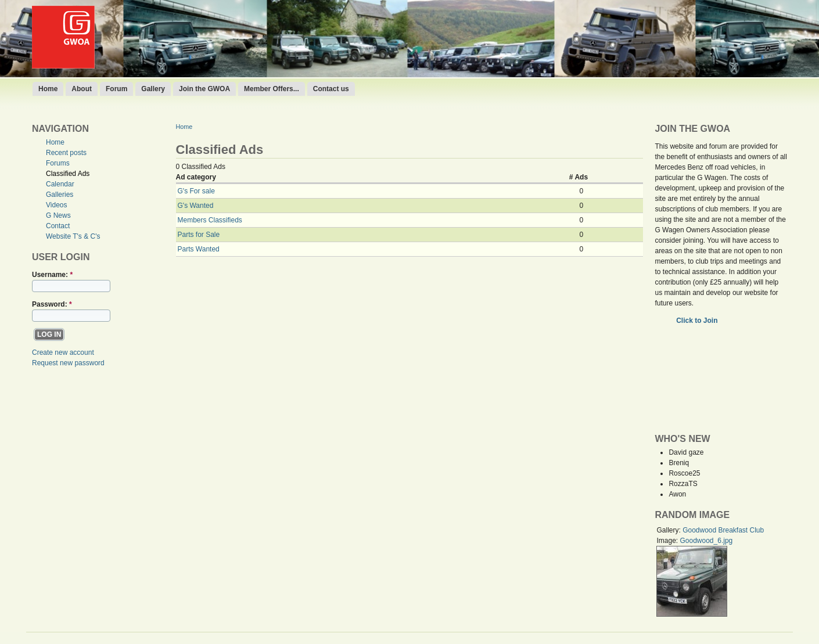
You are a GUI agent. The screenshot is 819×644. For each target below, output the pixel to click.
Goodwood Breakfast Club (723, 530)
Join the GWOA (204, 89)
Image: (668, 541)
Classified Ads (68, 174)
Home (48, 89)
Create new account (63, 352)
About (82, 89)
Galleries (60, 195)
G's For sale (196, 191)
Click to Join (698, 321)
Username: (52, 275)
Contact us (331, 89)
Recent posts (66, 153)
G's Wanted (196, 206)
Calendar (60, 184)
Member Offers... (272, 89)
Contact (58, 226)
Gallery (153, 89)
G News (58, 215)
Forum (116, 89)
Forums (58, 163)
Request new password (68, 363)
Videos (56, 205)
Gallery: (669, 530)
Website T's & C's (73, 236)
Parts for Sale (199, 235)
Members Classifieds (210, 220)
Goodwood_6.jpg (706, 541)
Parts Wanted (199, 249)
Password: (52, 304)
